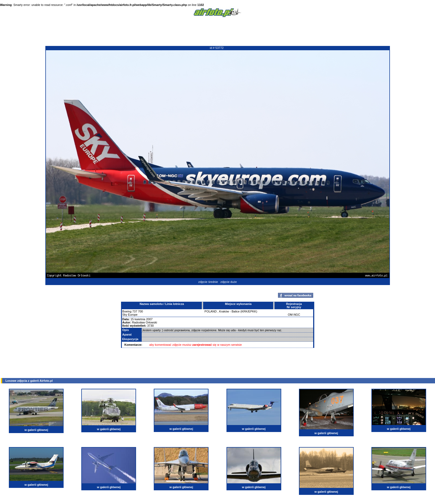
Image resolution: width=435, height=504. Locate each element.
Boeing (127, 311)
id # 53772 (217, 48)
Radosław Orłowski (145, 322)
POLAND (211, 311)
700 (140, 311)
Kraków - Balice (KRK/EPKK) (238, 311)
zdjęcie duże (229, 282)
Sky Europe (130, 315)
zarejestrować (202, 345)
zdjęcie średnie (208, 282)
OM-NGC (294, 315)
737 (135, 311)
